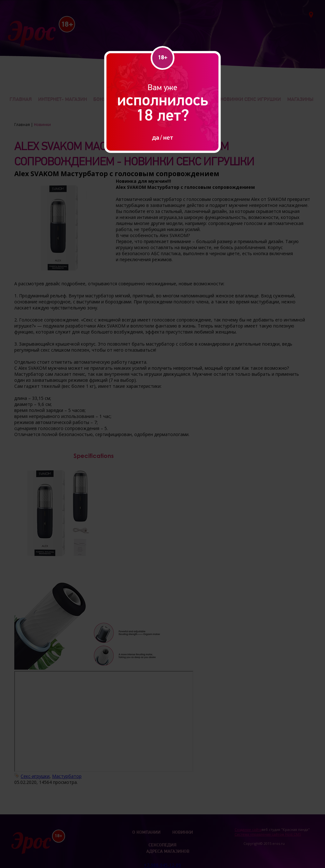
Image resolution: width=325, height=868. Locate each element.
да (156, 137)
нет (168, 137)
